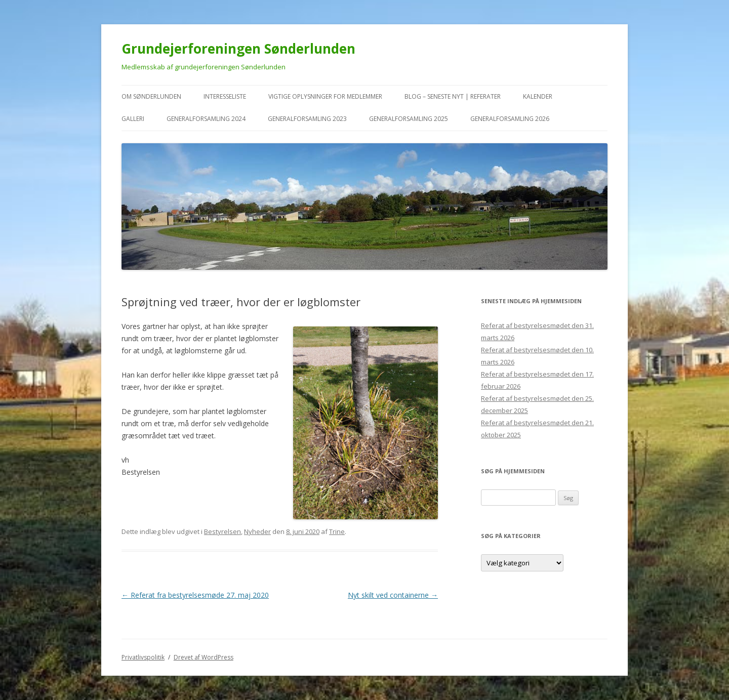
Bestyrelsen (222, 531)
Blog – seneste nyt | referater (453, 96)
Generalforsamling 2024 (206, 119)
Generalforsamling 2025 (409, 119)
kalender (538, 96)
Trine (337, 531)
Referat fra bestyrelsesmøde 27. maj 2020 (195, 595)
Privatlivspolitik (143, 657)
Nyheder (257, 531)
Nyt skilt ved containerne (393, 595)
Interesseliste (225, 96)
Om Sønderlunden (151, 96)
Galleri (133, 119)
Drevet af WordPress (204, 657)
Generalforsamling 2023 (307, 119)
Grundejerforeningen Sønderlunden (238, 49)
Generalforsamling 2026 (510, 119)
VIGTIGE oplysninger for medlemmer (325, 96)
